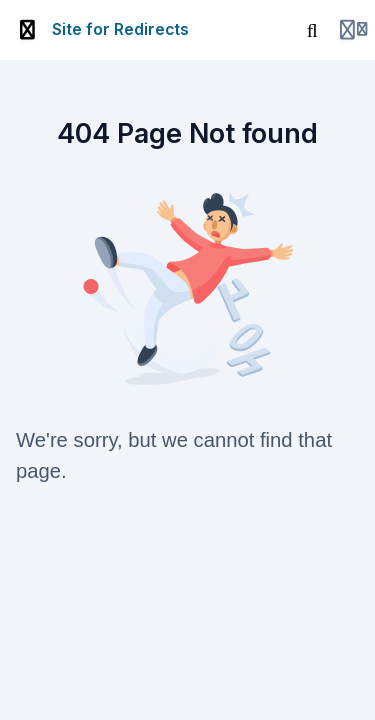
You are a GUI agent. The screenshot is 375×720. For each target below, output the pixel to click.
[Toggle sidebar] (28, 30)
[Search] (312, 30)
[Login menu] (353, 30)
